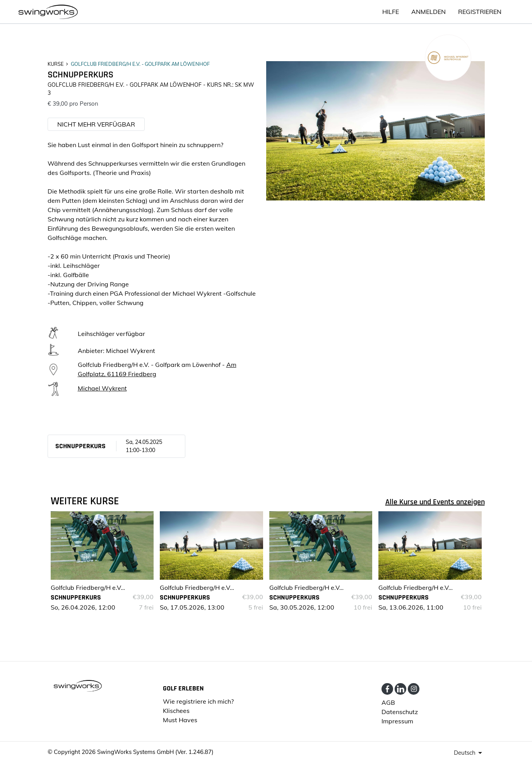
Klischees (176, 711)
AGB (388, 702)
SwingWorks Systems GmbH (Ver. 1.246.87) (155, 752)
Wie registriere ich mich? (198, 701)
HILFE (391, 12)
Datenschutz (400, 712)
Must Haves (180, 720)
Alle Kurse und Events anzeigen (435, 502)
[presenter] (469, 753)
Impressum (397, 721)
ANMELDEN (429, 12)
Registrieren (480, 12)
